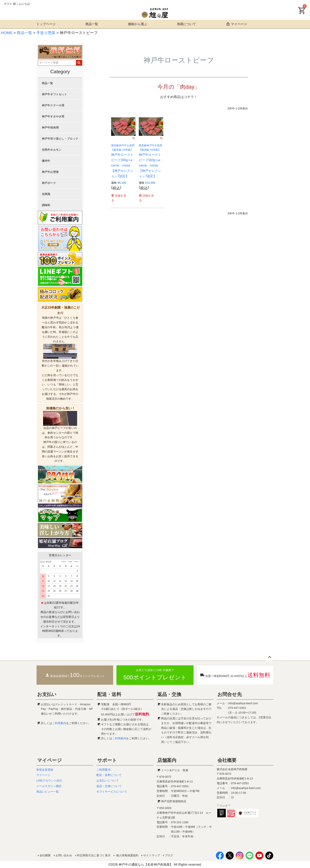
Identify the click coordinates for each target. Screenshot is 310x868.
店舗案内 (167, 760)
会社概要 (227, 760)
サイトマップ (152, 855)
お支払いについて (108, 781)
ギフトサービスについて (112, 792)
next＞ (76, 561)
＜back (63, 561)
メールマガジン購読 (49, 786)
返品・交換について (109, 786)
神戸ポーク (49, 183)
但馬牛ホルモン (52, 150)
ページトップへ (270, 657)
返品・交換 (169, 694)
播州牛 (46, 161)
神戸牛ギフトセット (54, 94)
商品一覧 (92, 24)
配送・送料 (109, 694)
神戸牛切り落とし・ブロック (60, 139)
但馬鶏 (46, 194)
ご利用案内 (59, 723)
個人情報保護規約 (127, 855)
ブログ (169, 855)
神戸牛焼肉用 (50, 127)
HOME (7, 33)
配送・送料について (109, 775)
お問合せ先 (230, 694)
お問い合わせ (64, 855)
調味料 (46, 205)
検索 (79, 63)
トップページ (46, 24)
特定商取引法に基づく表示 (94, 855)
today (69, 561)
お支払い (47, 694)
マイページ (236, 24)
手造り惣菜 (46, 33)
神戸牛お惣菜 (50, 172)
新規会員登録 (45, 770)
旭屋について (187, 24)
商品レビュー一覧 (48, 792)
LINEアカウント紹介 (49, 781)
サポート (107, 760)
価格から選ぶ (138, 24)
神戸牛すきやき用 (53, 116)
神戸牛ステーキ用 (53, 105)
